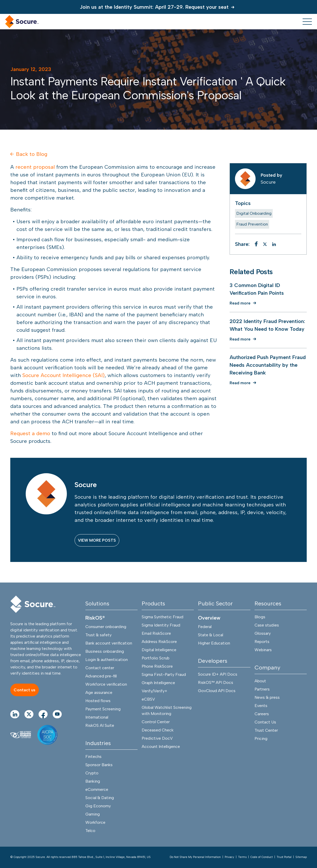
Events (261, 706)
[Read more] (244, 303)
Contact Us (265, 722)
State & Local (211, 635)
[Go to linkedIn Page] (15, 714)
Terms (242, 857)
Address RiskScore (159, 642)
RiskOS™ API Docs (216, 683)
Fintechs (93, 757)
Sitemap (301, 857)
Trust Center (266, 731)
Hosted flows (98, 701)
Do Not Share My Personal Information (195, 857)
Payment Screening (103, 709)
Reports (262, 642)
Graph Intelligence (158, 683)
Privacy (229, 857)
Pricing (261, 739)
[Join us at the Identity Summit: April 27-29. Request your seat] (158, 7)
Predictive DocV (157, 739)
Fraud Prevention (252, 224)
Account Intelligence (161, 747)
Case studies (267, 625)
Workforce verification (106, 684)
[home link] (22, 22)
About (260, 681)
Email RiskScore (156, 634)
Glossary (263, 634)
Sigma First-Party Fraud (164, 675)
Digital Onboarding (254, 213)
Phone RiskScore (157, 666)
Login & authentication (107, 660)
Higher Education (214, 643)
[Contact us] (25, 690)
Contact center (100, 668)
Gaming (93, 814)
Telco (90, 831)
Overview (209, 618)
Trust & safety (98, 635)
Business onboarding (105, 652)
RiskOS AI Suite (100, 726)
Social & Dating (100, 798)
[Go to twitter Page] (29, 714)
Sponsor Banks (99, 765)
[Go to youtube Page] (57, 714)
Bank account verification (109, 643)
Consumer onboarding (106, 627)
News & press (267, 698)
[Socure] (33, 605)
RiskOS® (95, 618)
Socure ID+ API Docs (218, 674)
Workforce (95, 823)
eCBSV (148, 699)
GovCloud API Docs (217, 691)
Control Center (156, 722)
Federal (205, 627)
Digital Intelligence (159, 650)
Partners (262, 689)
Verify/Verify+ (155, 691)
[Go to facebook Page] (43, 714)
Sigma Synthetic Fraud (162, 617)
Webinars (263, 650)
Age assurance (99, 693)
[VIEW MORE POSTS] (97, 540)
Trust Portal (284, 857)
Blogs (260, 617)
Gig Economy (98, 806)
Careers (262, 714)
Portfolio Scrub (156, 658)
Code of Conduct (262, 857)
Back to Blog (29, 154)
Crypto (92, 773)
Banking (93, 781)
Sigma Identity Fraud (161, 625)
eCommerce (97, 790)
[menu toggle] (307, 22)
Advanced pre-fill (101, 676)
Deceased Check (158, 730)
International (97, 717)
